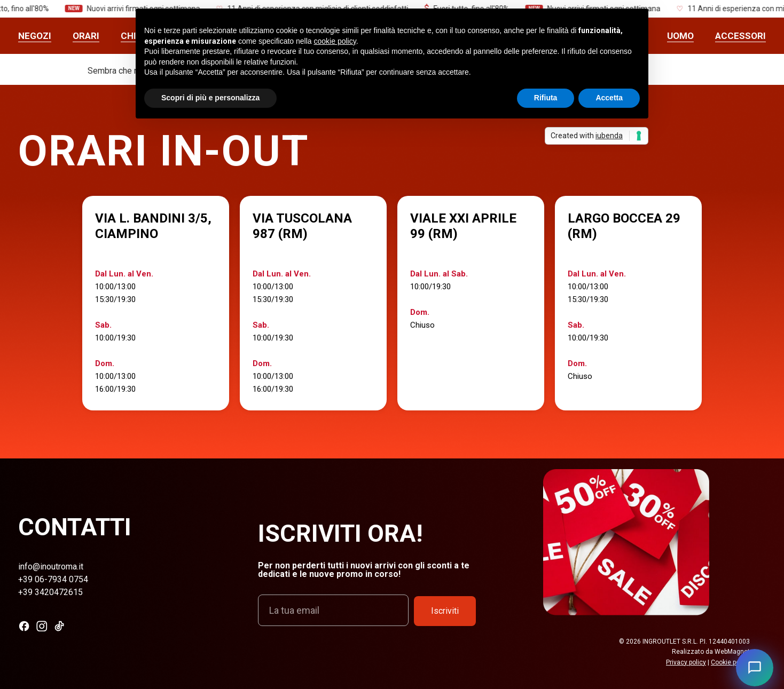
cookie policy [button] (335, 41)
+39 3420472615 (50, 592)
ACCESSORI (740, 36)
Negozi (35, 36)
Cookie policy (730, 662)
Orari (86, 36)
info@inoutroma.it (51, 567)
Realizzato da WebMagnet (711, 652)
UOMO (680, 36)
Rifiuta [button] (546, 98)
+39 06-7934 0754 (53, 579)
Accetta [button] (609, 98)
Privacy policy (686, 662)
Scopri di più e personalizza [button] (210, 98)
